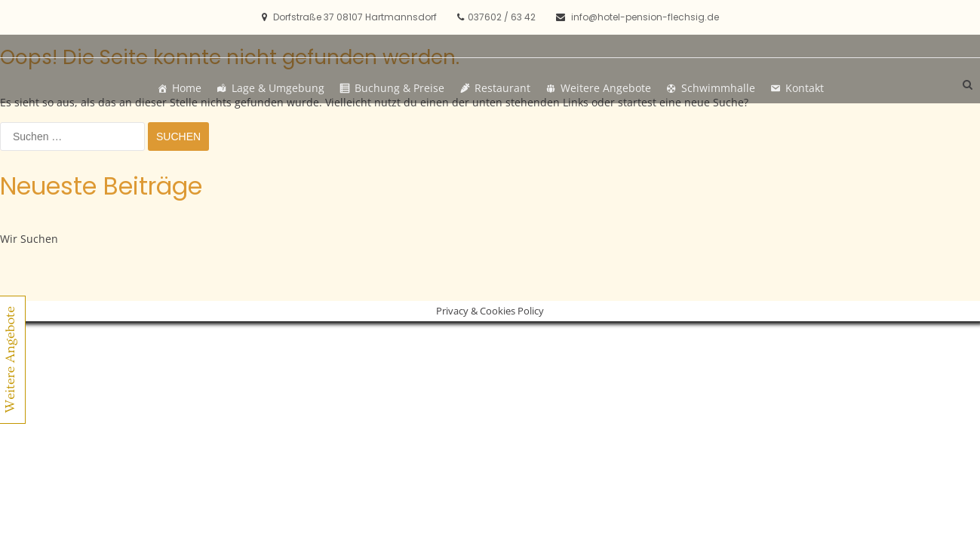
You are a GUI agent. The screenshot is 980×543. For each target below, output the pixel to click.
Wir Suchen (29, 239)
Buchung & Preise (399, 88)
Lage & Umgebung (278, 88)
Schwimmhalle (718, 88)
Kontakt (805, 88)
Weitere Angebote (606, 88)
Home (187, 88)
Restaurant (502, 88)
